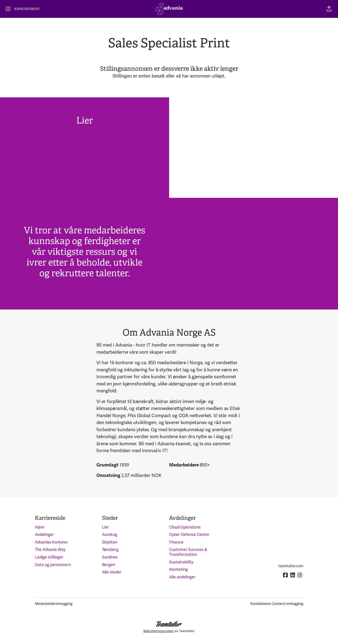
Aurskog (110, 535)
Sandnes (110, 557)
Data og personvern (53, 565)
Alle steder (112, 572)
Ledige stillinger (49, 557)
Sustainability (181, 562)
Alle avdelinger (182, 577)
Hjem (40, 527)
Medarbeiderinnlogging (54, 604)
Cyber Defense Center (189, 535)
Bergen (108, 565)
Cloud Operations (185, 527)
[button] (329, 9)
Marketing (179, 569)
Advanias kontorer (51, 542)
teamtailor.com (291, 566)
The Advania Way (50, 550)
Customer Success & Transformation (188, 552)
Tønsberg (110, 550)
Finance (176, 542)
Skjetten (110, 542)
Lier (105, 527)
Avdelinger (44, 535)
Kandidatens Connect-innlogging (277, 604)
